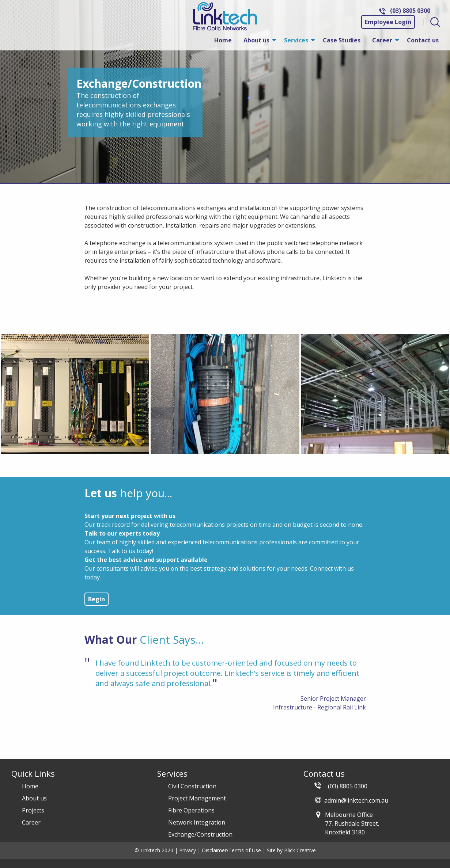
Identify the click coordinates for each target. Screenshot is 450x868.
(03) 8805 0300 (410, 11)
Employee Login (388, 22)
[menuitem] (223, 40)
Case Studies (342, 40)
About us (256, 40)
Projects (33, 810)
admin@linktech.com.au (356, 800)
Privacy (188, 850)
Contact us (423, 40)
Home (223, 40)
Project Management (197, 798)
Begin (97, 599)
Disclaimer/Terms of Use (231, 850)
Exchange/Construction (200, 834)
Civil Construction (192, 786)
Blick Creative (300, 850)
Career (382, 40)
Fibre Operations (191, 810)
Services (296, 40)
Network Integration (197, 822)
